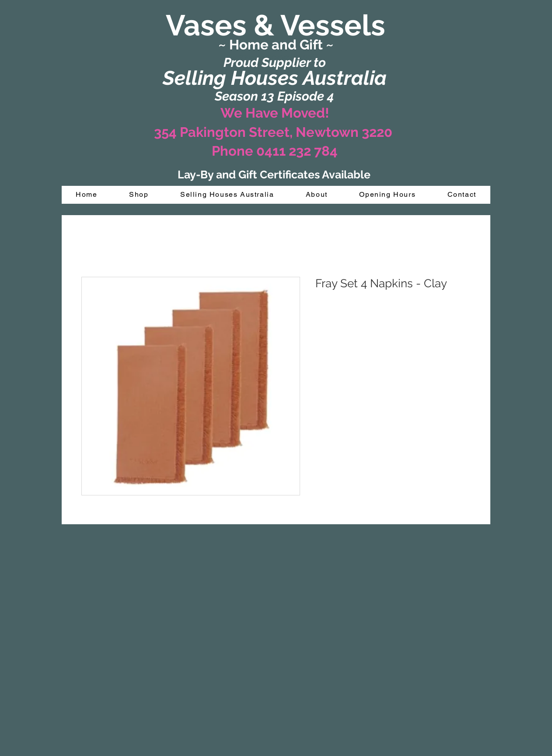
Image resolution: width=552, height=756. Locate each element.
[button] (139, 195)
